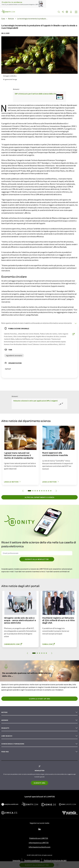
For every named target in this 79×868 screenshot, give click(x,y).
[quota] (63, 12)
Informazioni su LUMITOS (39, 843)
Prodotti (5, 728)
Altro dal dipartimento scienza (39, 497)
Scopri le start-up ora (39, 699)
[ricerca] (59, 12)
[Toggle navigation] (76, 12)
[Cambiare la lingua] (67, 12)
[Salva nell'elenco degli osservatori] (71, 12)
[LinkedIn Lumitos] (40, 829)
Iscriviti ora (39, 783)
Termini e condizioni (32, 860)
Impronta (16, 860)
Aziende (5, 720)
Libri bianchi (7, 736)
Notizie (4, 712)
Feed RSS (5, 752)
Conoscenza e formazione (13, 744)
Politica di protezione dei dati (55, 860)
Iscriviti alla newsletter (37, 559)
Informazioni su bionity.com (39, 847)
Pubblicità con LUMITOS (39, 838)
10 (51, 491)
